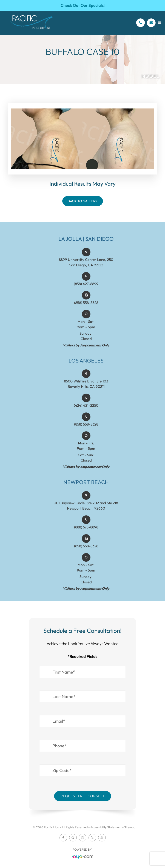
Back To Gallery (83, 201)
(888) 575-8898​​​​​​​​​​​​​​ (86, 531)
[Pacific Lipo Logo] (31, 23)
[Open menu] (159, 22)
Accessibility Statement (106, 827)
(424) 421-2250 (86, 410)
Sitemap (130, 827)
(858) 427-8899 (86, 288)
